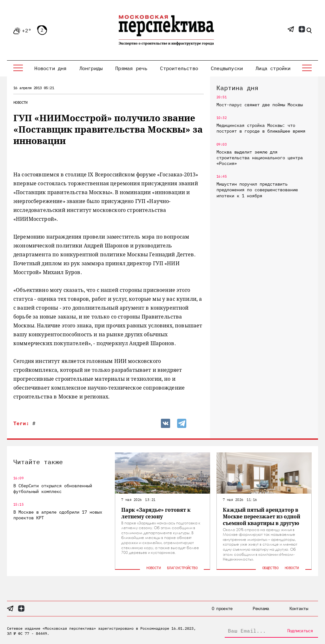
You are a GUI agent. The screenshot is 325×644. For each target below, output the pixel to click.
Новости (20, 102)
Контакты (299, 608)
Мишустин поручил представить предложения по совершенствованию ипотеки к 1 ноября (257, 190)
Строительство (179, 68)
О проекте (222, 608)
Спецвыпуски (227, 68)
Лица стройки (273, 68)
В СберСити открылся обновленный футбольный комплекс (53, 489)
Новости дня (50, 68)
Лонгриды (91, 68)
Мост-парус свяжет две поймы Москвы (260, 105)
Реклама (261, 608)
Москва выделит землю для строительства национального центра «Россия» (260, 158)
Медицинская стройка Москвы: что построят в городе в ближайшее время (261, 128)
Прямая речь (131, 68)
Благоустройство (182, 568)
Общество (270, 568)
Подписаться (300, 631)
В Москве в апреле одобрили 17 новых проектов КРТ (58, 515)
